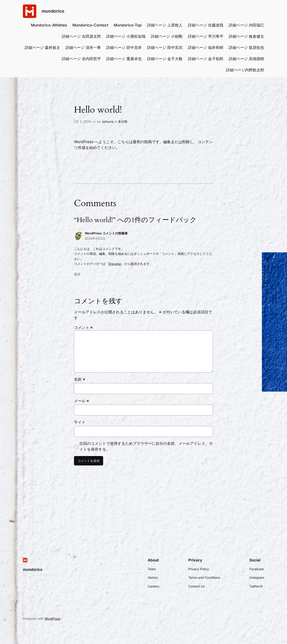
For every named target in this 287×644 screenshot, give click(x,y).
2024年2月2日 (95, 238)
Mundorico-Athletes (49, 25)
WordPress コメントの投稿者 (106, 233)
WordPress (52, 619)
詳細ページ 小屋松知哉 (126, 36)
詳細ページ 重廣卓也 (124, 59)
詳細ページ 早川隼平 (206, 36)
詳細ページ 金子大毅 (165, 59)
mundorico (53, 11)
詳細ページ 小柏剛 (167, 36)
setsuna (108, 121)
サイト (80, 422)
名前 (80, 379)
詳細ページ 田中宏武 (165, 48)
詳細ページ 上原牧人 (165, 25)
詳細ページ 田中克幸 (124, 48)
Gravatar (115, 264)
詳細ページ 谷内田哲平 (81, 59)
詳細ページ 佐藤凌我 (206, 25)
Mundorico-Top (128, 25)
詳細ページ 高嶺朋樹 (246, 59)
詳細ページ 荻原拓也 (246, 48)
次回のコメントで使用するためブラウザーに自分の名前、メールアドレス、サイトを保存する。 (146, 446)
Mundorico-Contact (90, 25)
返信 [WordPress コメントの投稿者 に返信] (77, 274)
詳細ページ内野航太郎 (245, 70)
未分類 (123, 121)
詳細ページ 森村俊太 (42, 48)
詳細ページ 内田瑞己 (246, 25)
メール (82, 401)
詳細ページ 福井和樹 (206, 48)
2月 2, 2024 (83, 121)
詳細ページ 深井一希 (83, 48)
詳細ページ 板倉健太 (246, 36)
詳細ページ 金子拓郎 (206, 59)
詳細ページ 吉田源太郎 (81, 36)
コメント (83, 327)
